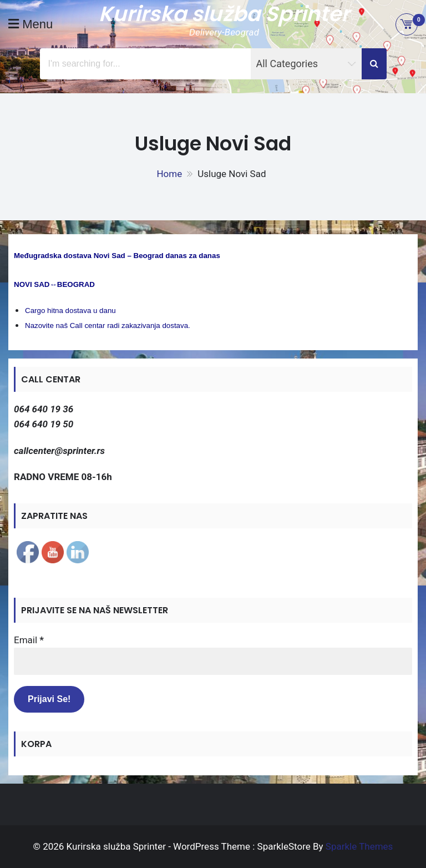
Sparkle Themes (359, 846)
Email (29, 640)
